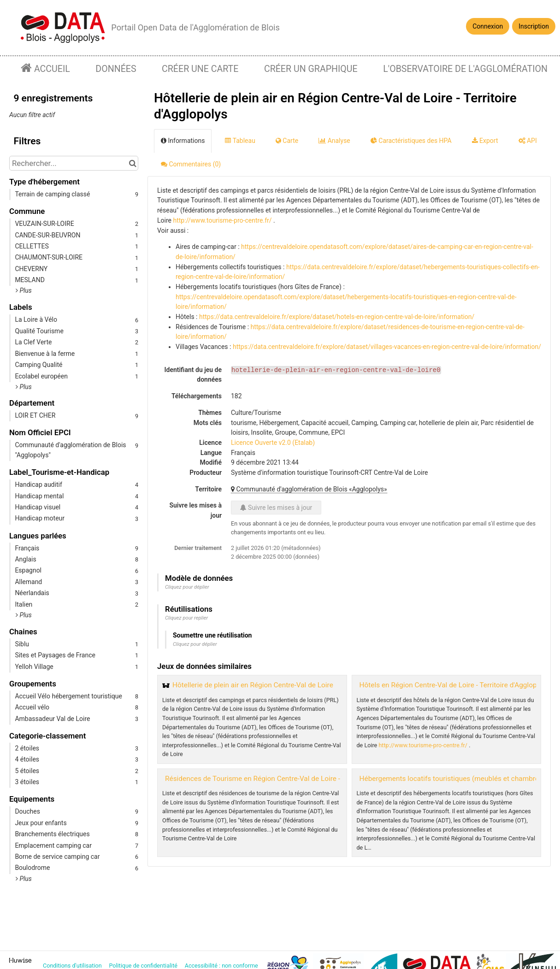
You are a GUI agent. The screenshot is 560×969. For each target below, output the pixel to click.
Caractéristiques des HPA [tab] (411, 141)
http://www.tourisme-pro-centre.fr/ (222, 220)
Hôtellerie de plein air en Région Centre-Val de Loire (253, 685)
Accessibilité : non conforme (222, 966)
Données (116, 69)
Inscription (534, 26)
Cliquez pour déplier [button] (187, 587)
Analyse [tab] (334, 141)
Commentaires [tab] (191, 164)
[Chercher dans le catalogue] (133, 163)
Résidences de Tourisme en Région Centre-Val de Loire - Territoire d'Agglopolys (289, 779)
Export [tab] (485, 141)
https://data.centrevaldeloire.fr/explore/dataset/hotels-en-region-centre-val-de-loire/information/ (337, 317)
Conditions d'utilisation (73, 966)
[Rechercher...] (74, 163)
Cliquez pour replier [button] (186, 618)
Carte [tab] (287, 141)
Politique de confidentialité (144, 966)
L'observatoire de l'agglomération (465, 69)
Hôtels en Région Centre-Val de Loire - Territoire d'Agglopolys (455, 685)
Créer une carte (200, 69)
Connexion (488, 26)
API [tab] (528, 141)
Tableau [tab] (240, 141)
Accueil (51, 69)
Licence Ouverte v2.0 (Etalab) (273, 443)
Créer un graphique (311, 69)
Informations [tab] (183, 141)
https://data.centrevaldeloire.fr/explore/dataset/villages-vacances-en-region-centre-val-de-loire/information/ (387, 347)
